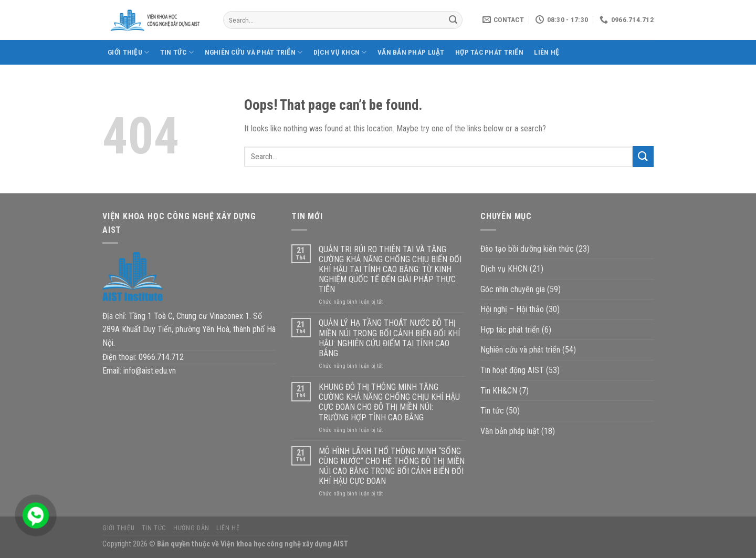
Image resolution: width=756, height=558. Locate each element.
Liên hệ (547, 52)
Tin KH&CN (499, 391)
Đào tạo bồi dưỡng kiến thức (527, 249)
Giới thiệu (128, 52)
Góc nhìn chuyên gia (513, 289)
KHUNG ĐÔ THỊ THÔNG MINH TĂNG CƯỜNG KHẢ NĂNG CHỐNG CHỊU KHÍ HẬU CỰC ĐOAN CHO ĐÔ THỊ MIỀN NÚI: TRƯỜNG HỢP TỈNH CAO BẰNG (389, 402)
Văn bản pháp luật (411, 52)
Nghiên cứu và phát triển (254, 52)
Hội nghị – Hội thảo (512, 309)
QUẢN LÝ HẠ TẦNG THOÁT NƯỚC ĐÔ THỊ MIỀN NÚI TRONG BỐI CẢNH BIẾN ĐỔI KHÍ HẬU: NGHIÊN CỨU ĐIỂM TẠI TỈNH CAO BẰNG (389, 338)
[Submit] (453, 20)
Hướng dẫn (191, 528)
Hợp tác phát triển (489, 52)
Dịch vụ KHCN (340, 52)
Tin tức (177, 52)
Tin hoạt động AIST (512, 370)
